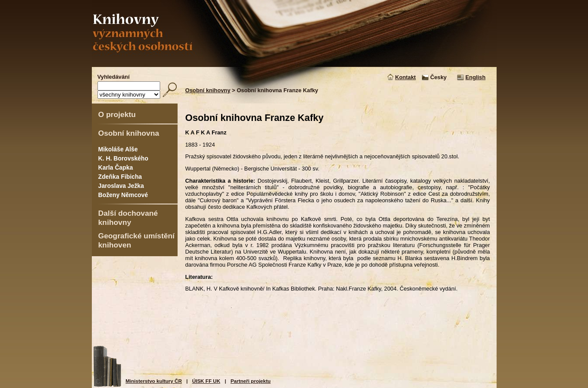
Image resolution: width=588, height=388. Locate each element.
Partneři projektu (251, 381)
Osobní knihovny (208, 90)
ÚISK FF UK (206, 381)
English (475, 77)
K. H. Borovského (123, 158)
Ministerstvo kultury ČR (154, 381)
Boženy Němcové (123, 195)
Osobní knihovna (129, 133)
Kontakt (406, 77)
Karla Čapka (116, 167)
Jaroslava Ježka (121, 186)
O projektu (117, 114)
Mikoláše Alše (118, 149)
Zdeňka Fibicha (120, 177)
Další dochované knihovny (128, 218)
